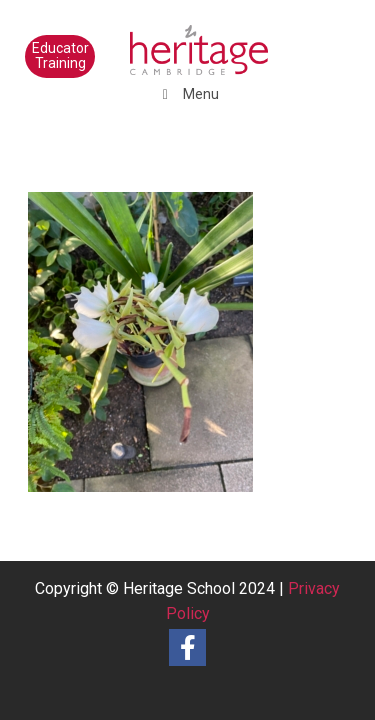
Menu (187, 94)
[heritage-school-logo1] (155, 40)
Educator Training (60, 55)
